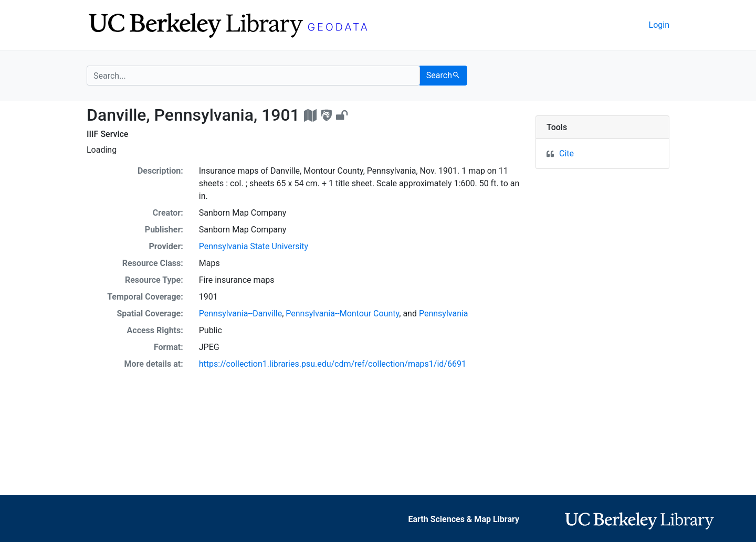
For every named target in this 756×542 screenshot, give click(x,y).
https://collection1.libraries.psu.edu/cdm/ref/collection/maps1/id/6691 (333, 364)
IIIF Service (107, 134)
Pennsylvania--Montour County (342, 313)
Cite (566, 153)
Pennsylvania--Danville (240, 313)
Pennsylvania (444, 313)
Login (659, 25)
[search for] (253, 76)
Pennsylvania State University (254, 246)
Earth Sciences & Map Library (464, 519)
